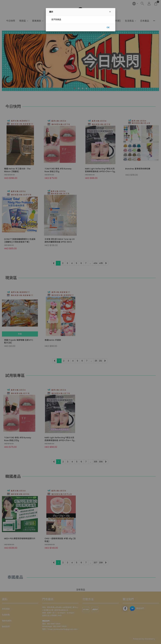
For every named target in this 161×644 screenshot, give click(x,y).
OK (108, 27)
